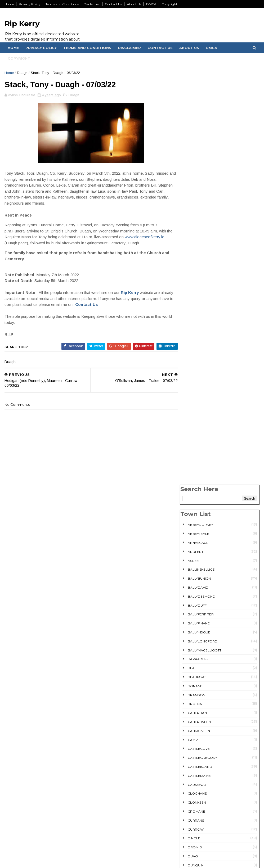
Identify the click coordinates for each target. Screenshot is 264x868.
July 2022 (191, 817)
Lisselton (196, 656)
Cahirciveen (199, 316)
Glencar (196, 504)
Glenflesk (197, 513)
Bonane (195, 271)
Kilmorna (196, 603)
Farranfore (199, 459)
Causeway (197, 370)
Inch (191, 540)
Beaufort (197, 262)
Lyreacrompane (202, 683)
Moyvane (196, 701)
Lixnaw (194, 674)
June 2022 (193, 823)
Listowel (196, 665)
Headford (197, 531)
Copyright (170, 4)
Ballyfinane (198, 208)
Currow (195, 415)
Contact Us (114, 4)
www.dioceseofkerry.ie (25, 244)
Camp (193, 325)
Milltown (196, 692)
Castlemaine (199, 361)
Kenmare (196, 558)
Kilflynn (195, 567)
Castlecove (198, 334)
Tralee (194, 764)
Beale (193, 253)
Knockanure (199, 621)
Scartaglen (199, 728)
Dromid (195, 432)
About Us (135, 4)
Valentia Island (202, 773)
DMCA (152, 4)
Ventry (194, 782)
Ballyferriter (200, 200)
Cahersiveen (199, 307)
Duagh (23, 73)
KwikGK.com (27, 861)
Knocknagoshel (203, 630)
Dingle (194, 423)
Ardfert (195, 137)
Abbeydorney (200, 110)
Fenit (192, 468)
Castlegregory (202, 343)
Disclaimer (92, 4)
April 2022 (192, 836)
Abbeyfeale (198, 119)
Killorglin (197, 594)
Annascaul (198, 128)
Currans (196, 406)
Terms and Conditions (63, 4)
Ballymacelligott (204, 235)
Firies (192, 486)
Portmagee (198, 710)
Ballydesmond (201, 182)
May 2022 (192, 829)
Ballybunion (199, 164)
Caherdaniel (199, 298)
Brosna (195, 289)
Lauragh (196, 639)
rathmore (197, 719)
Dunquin (195, 450)
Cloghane (197, 379)
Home (10, 4)
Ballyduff (197, 191)
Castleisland (200, 352)
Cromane (196, 397)
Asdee (193, 146)
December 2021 (198, 842)
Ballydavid (198, 173)
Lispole (194, 647)
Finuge (194, 477)
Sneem (193, 746)
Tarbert (195, 755)
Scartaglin (198, 737)
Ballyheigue (199, 217)
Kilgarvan (197, 576)
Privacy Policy (30, 4)
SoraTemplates (67, 861)
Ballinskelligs (201, 155)
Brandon (196, 280)
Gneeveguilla (200, 522)
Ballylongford (202, 226)
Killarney (196, 585)
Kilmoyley (197, 612)
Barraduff (198, 244)
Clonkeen (197, 388)
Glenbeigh (197, 495)
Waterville (198, 791)
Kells (192, 549)
